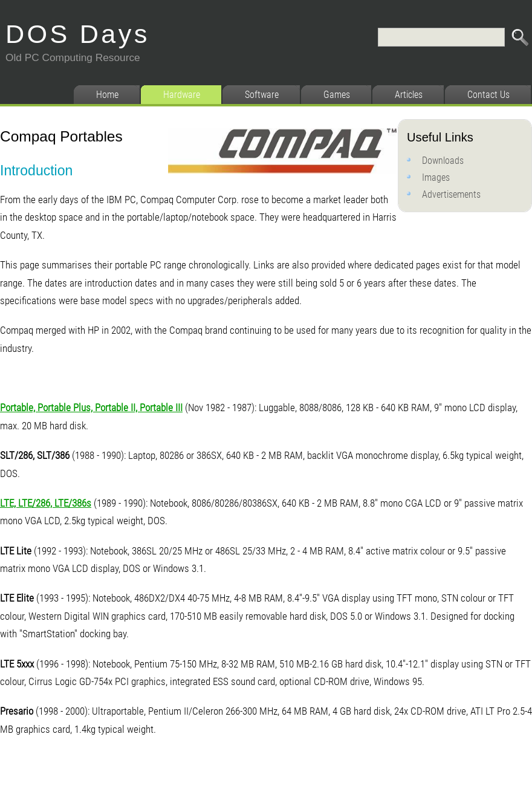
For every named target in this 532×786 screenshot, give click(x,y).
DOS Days (78, 34)
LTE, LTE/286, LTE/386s (46, 503)
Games (337, 95)
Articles (409, 95)
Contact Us (488, 95)
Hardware (182, 95)
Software (262, 95)
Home (107, 95)
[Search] (441, 37)
